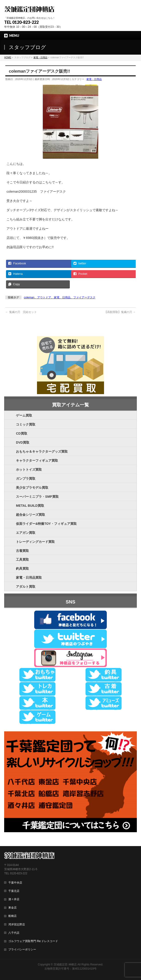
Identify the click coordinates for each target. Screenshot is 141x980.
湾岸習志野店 (17, 924)
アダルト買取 (26, 587)
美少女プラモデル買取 (32, 488)
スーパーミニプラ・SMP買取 (37, 497)
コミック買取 (26, 424)
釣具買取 (22, 569)
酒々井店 (14, 899)
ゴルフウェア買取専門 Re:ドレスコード (33, 941)
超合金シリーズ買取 (31, 515)
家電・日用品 (94, 79)
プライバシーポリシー (22, 949)
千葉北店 (14, 891)
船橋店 (12, 916)
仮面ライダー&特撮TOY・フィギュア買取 (46, 524)
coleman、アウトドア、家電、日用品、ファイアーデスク (60, 297)
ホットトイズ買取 (29, 470)
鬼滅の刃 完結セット (21, 312)
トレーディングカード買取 (35, 542)
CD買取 (21, 433)
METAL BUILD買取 (30, 506)
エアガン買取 (26, 533)
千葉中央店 (15, 883)
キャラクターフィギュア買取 (37, 461)
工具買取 (22, 560)
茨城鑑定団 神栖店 (65, 965)
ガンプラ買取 (26, 479)
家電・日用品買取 (29, 578)
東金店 (12, 908)
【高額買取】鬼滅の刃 (120, 312)
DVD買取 (23, 442)
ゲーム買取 (24, 415)
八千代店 (14, 933)
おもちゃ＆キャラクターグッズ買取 (42, 451)
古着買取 (22, 551)
